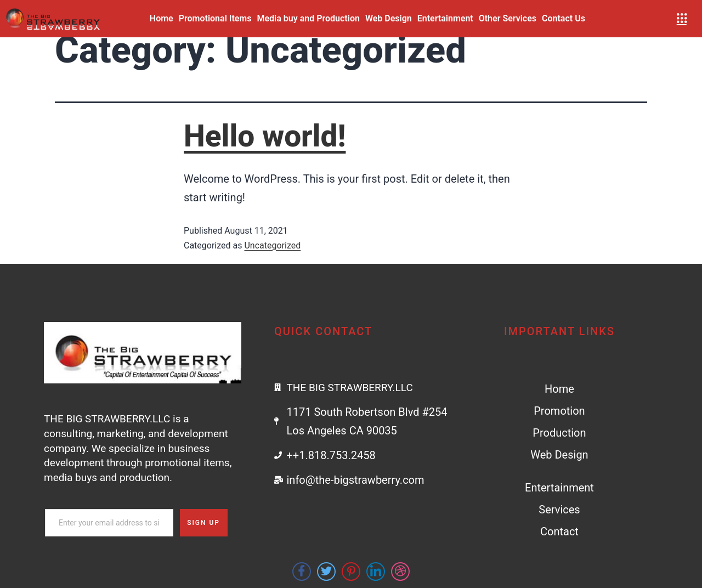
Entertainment (445, 18)
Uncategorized (272, 245)
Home (162, 18)
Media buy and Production (308, 18)
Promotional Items (215, 18)
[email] (109, 523)
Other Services (508, 18)
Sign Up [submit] (203, 523)
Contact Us (564, 18)
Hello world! (265, 136)
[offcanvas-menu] (682, 19)
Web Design (389, 18)
